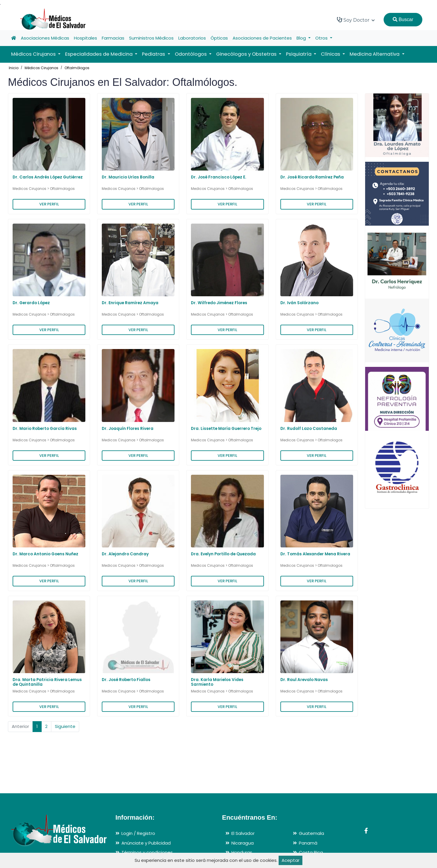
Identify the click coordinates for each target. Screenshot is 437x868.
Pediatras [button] (154, 54)
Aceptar (291, 860)
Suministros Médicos (151, 38)
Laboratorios (192, 38)
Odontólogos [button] (191, 54)
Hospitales (85, 38)
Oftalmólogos (77, 68)
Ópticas (219, 38)
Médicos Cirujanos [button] (34, 54)
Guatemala (311, 833)
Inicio (14, 68)
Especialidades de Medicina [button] (99, 54)
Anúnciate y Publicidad (146, 843)
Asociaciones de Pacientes (262, 38)
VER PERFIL (49, 204)
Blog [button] (302, 38)
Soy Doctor (356, 20)
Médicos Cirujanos (42, 68)
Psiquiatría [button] (299, 54)
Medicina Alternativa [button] (375, 54)
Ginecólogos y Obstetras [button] (247, 54)
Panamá (308, 843)
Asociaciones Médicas (45, 38)
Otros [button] (322, 38)
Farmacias (113, 38)
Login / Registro (138, 833)
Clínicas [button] (331, 54)
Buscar (403, 19)
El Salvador (243, 833)
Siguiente (65, 726)
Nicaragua (243, 843)
